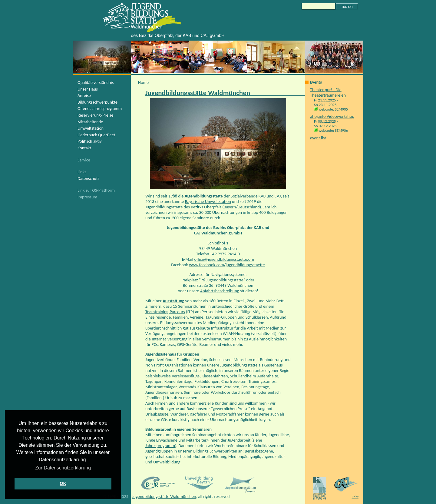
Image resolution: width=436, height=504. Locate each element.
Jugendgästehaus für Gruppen (172, 354)
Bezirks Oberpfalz (206, 207)
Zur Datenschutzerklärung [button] (63, 468)
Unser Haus (88, 89)
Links (82, 172)
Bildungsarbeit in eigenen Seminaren (178, 429)
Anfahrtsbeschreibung (220, 291)
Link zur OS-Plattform (96, 190)
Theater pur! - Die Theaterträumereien (328, 92)
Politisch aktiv (90, 141)
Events (316, 82)
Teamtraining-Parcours (165, 312)
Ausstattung (173, 301)
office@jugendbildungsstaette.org (224, 259)
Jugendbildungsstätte (204, 196)
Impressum (87, 197)
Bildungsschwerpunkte (97, 102)
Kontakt (84, 148)
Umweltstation (91, 128)
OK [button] (63, 483)
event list (318, 138)
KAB (262, 196)
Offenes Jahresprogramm (100, 108)
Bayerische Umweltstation (208, 201)
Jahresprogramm (160, 446)
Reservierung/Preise (95, 115)
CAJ (278, 196)
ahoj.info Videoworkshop (332, 116)
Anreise (84, 95)
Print (355, 497)
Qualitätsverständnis (96, 82)
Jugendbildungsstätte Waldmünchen (164, 496)
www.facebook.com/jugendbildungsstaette (227, 265)
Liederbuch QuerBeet (96, 135)
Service (84, 160)
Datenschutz (88, 178)
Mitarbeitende (90, 122)
